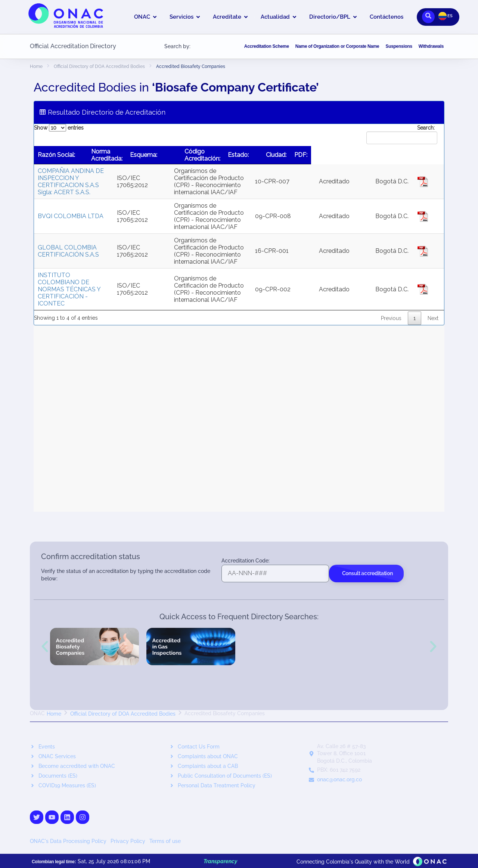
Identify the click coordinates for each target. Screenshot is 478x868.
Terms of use (165, 841)
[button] (45, 647)
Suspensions (399, 46)
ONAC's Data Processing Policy (69, 841)
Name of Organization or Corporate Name (337, 46)
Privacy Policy (129, 841)
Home (36, 66)
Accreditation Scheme (267, 46)
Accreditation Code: (246, 561)
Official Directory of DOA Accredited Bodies (99, 66)
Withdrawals (431, 46)
